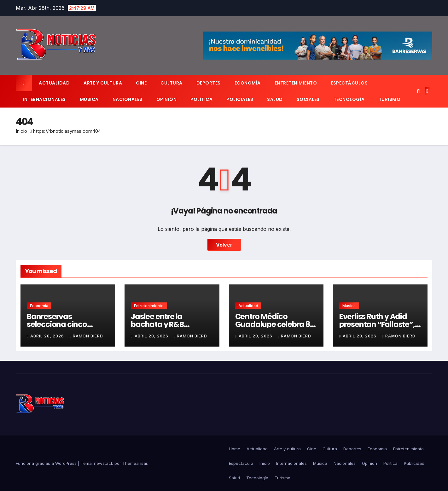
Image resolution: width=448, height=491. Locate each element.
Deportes (209, 83)
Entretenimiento (296, 83)
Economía (248, 83)
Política (201, 99)
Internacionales (44, 99)
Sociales (308, 99)
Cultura (172, 83)
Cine (141, 83)
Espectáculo (241, 463)
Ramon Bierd (86, 336)
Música (89, 99)
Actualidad (54, 83)
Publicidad (414, 463)
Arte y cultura (103, 83)
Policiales (240, 99)
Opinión (167, 99)
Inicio (21, 131)
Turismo (390, 99)
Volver (224, 245)
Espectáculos (349, 83)
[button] (418, 91)
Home (235, 449)
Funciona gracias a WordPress (47, 463)
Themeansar (135, 463)
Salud (275, 99)
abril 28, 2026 (48, 336)
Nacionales (128, 99)
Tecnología (349, 99)
